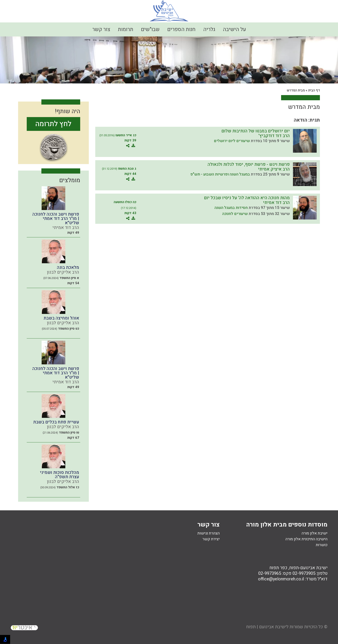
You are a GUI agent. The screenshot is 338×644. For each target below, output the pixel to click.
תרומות (126, 29)
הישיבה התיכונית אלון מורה (306, 539)
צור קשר (101, 29)
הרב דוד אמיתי (276, 203)
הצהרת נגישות (209, 533)
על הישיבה (234, 29)
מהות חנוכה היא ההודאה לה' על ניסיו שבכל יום (247, 198)
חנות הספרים (181, 29)
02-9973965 (270, 573)
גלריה (209, 29)
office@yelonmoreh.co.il (281, 579)
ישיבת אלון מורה (315, 533)
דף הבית (314, 90)
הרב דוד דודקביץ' (274, 136)
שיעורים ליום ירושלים (232, 141)
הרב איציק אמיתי (274, 169)
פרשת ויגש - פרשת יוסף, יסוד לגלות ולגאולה (249, 164)
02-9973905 (304, 573)
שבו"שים (150, 29)
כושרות (322, 545)
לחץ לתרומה (53, 124)
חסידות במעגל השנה (231, 208)
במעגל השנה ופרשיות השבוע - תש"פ (220, 174)
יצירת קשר (211, 539)
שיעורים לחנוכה (235, 214)
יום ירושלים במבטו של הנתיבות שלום (256, 131)
